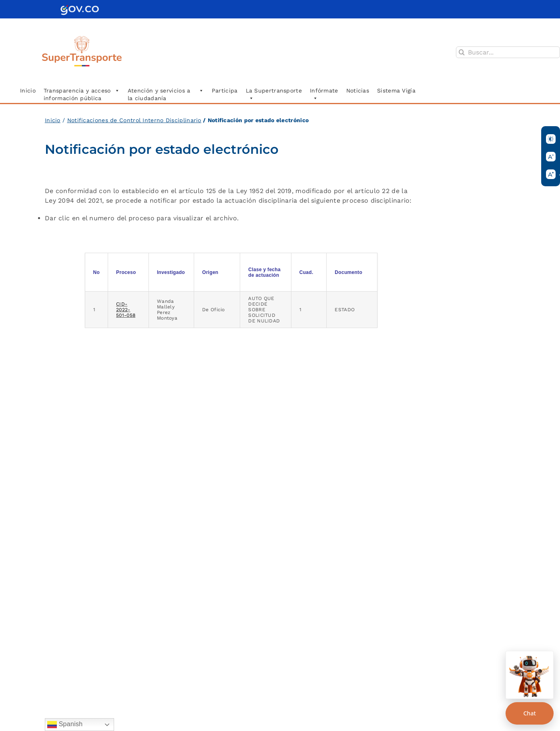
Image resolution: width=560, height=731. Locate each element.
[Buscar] (462, 52)
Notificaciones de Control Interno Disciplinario (134, 120)
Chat (529, 713)
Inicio (53, 120)
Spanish (65, 725)
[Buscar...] (508, 52)
